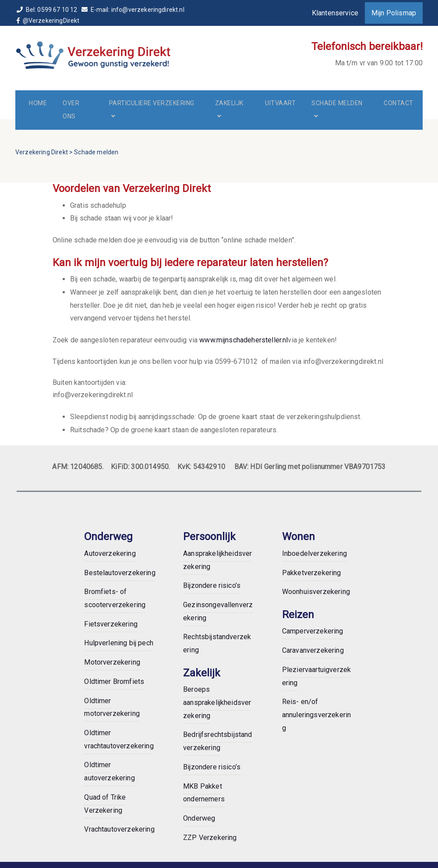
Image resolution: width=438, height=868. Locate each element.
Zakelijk (229, 103)
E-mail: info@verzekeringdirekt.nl (133, 10)
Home (38, 103)
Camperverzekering (313, 631)
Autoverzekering (110, 553)
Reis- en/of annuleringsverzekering (316, 715)
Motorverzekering (112, 662)
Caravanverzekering (313, 650)
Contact (399, 103)
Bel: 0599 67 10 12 (48, 10)
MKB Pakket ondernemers (204, 793)
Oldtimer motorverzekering (112, 707)
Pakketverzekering (312, 573)
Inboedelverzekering (314, 553)
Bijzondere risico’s (212, 585)
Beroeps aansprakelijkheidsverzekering (217, 702)
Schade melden (337, 103)
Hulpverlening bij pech (119, 643)
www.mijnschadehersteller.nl (244, 340)
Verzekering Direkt (42, 152)
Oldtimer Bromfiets (114, 681)
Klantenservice (335, 13)
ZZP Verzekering (210, 838)
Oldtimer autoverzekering (109, 771)
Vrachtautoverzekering (119, 829)
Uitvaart (280, 103)
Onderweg (199, 818)
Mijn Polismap (394, 13)
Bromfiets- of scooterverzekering (115, 598)
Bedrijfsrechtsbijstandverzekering (218, 741)
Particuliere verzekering (152, 103)
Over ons (71, 110)
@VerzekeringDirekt (49, 21)
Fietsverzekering (111, 624)
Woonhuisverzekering (316, 592)
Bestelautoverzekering (120, 573)
